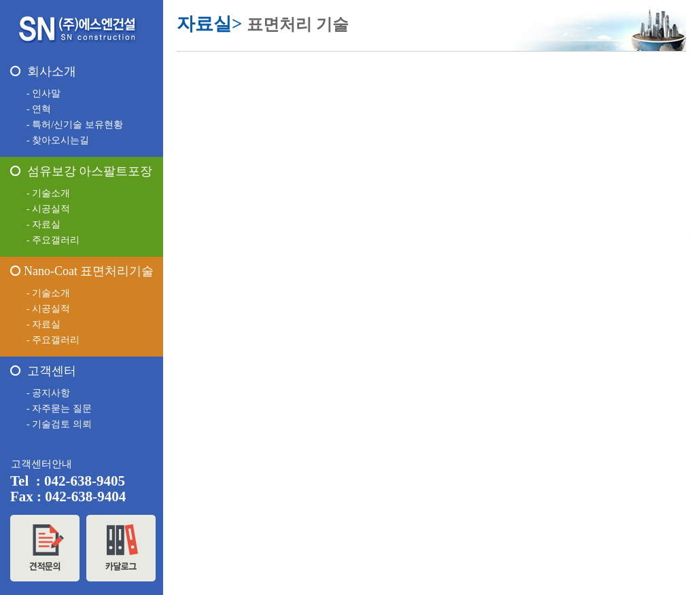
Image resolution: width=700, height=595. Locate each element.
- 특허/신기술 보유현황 (75, 125)
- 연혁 (39, 109)
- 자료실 (43, 224)
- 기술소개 (48, 193)
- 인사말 (43, 93)
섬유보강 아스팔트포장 (81, 171)
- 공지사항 (48, 393)
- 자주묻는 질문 (59, 409)
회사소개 (43, 71)
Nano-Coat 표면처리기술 (82, 271)
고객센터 (43, 371)
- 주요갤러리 (53, 240)
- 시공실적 (48, 209)
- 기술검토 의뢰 (59, 424)
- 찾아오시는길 (58, 140)
